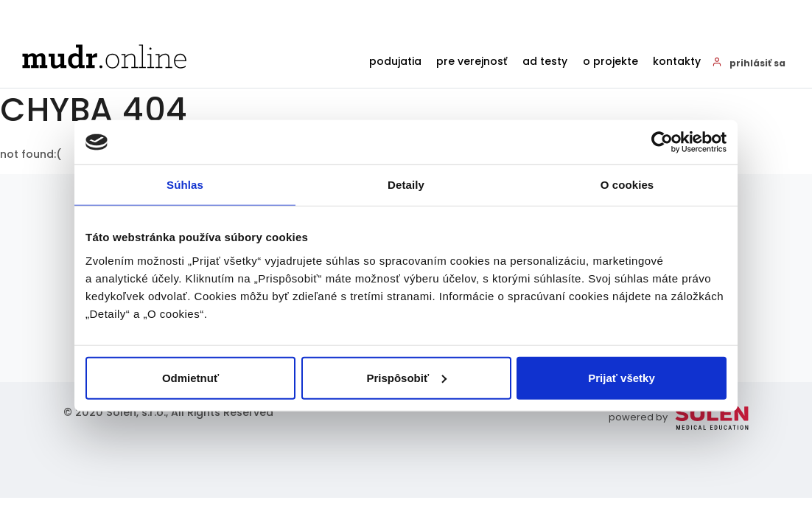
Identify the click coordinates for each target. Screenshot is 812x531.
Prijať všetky (622, 377)
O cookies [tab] (627, 185)
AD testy (532, 62)
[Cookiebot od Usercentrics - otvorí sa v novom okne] (662, 142)
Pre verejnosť (453, 62)
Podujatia (371, 62)
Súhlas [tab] (185, 185)
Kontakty (675, 62)
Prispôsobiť (406, 377)
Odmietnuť (190, 377)
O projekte (602, 62)
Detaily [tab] (406, 185)
